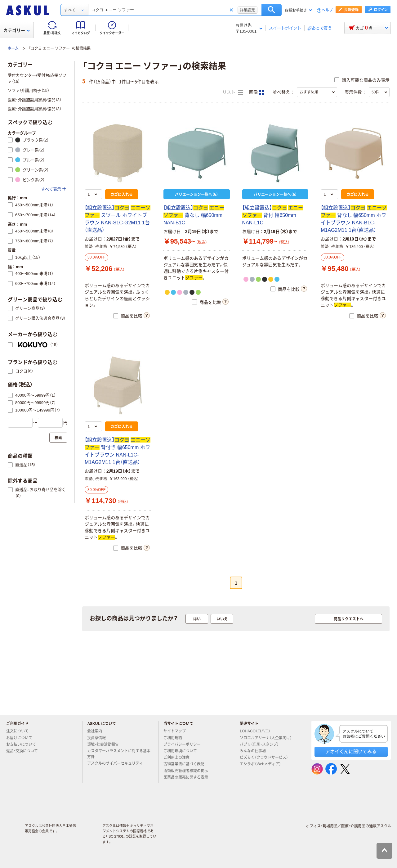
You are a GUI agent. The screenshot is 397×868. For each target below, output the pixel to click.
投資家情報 (99, 738)
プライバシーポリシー (185, 744)
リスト (233, 92)
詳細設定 (248, 10)
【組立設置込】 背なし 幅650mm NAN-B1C (194, 215)
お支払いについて (24, 744)
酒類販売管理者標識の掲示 (188, 771)
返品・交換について (25, 751)
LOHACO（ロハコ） (258, 731)
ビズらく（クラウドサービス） (266, 758)
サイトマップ (175, 731)
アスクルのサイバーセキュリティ (118, 763)
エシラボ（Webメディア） (263, 764)
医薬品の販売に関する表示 (188, 777)
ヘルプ (327, 10)
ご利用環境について (183, 751)
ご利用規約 (175, 738)
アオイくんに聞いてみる (351, 751)
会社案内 (97, 731)
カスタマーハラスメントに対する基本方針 (119, 754)
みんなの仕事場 (255, 751)
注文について (20, 731)
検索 (272, 10)
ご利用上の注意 (179, 758)
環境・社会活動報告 (105, 744)
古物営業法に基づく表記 (186, 764)
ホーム (13, 48)
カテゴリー (17, 30)
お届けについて (22, 738)
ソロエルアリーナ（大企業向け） (268, 738)
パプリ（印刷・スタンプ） (262, 744)
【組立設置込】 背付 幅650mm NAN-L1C (273, 215)
